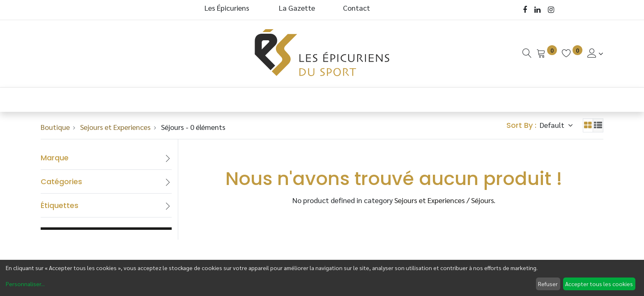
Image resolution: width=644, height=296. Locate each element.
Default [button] (553, 125)
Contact (356, 8)
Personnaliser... (25, 284)
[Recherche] (527, 53)
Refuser (548, 284)
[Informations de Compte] (595, 53)
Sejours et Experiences (115, 127)
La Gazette (298, 8)
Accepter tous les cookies (599, 284)
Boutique (55, 127)
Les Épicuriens (227, 8)
